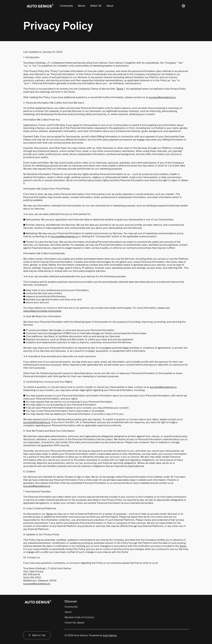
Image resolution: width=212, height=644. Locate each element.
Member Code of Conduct (79, 617)
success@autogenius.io (162, 97)
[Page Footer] (38, 602)
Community (66, 6)
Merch (82, 6)
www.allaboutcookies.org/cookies (42, 311)
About (110, 6)
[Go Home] (40, 6)
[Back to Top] (37, 635)
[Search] (175, 6)
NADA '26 (96, 6)
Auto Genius (110, 635)
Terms (120, 89)
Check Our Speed (74, 623)
